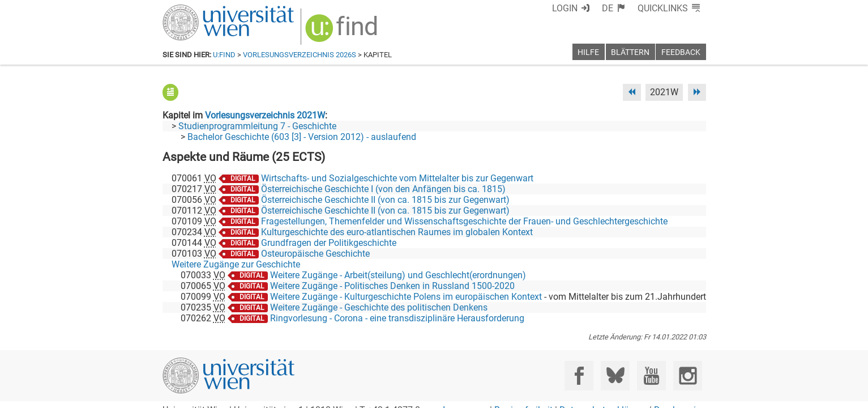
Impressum (465, 395)
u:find (224, 55)
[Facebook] (579, 361)
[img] (343, 32)
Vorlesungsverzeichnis (289, 55)
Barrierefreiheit (523, 395)
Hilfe (588, 52)
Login (565, 8)
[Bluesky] (615, 361)
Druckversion (680, 395)
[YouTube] (651, 361)
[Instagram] (688, 361)
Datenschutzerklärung (603, 395)
